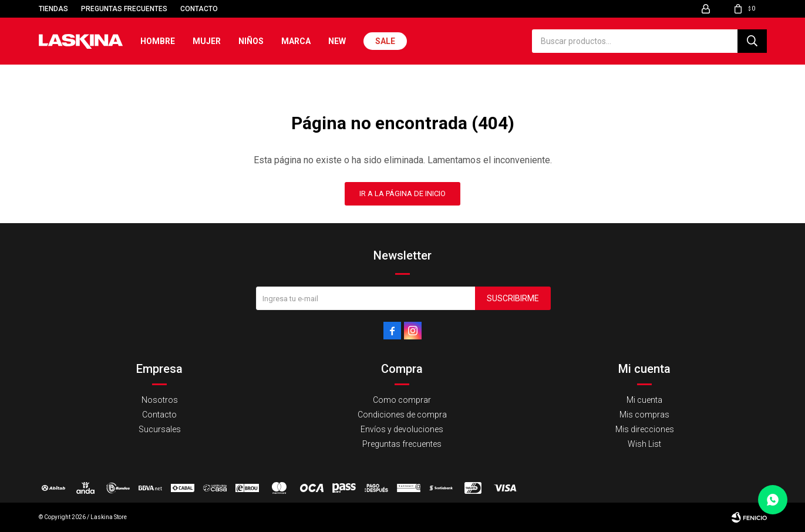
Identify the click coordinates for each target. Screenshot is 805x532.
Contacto (199, 9)
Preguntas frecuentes (124, 9)
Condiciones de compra (402, 415)
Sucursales (160, 429)
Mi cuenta (644, 400)
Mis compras (644, 415)
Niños (251, 41)
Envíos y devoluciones (402, 429)
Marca (296, 41)
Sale (385, 41)
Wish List (644, 444)
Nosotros (160, 400)
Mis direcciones (645, 429)
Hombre (158, 41)
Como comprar (402, 400)
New (337, 41)
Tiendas (53, 9)
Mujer (207, 41)
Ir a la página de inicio (402, 193)
